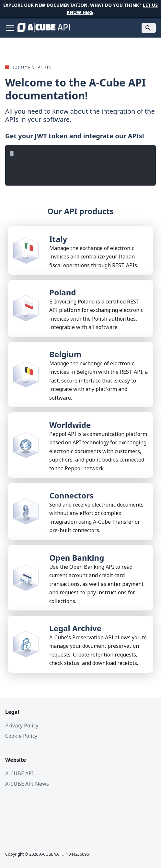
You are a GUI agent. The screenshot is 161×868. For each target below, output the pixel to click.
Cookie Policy (21, 736)
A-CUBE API (19, 773)
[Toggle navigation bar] (10, 28)
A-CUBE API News (27, 784)
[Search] (149, 28)
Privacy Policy (22, 725)
